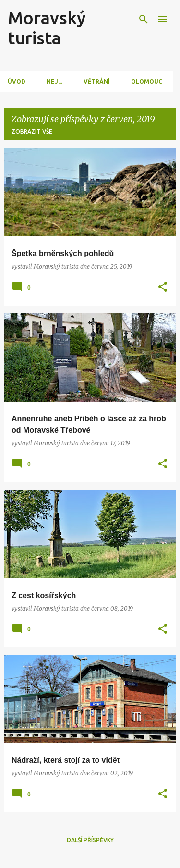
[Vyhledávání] (144, 19)
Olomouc (147, 81)
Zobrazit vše (32, 131)
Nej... (54, 81)
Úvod (17, 81)
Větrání (97, 81)
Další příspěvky (90, 840)
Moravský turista (47, 28)
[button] (163, 287)
